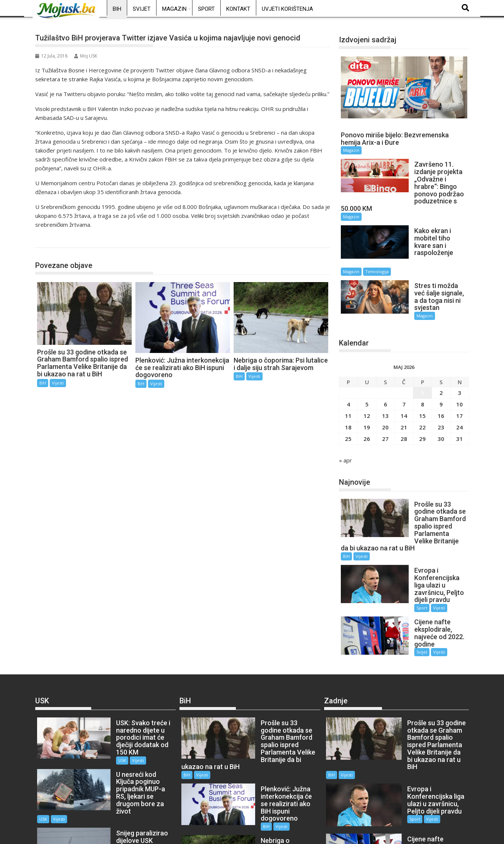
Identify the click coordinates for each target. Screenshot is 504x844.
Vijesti (58, 383)
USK (108, 699)
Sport (206, 9)
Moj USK (86, 56)
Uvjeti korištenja (287, 9)
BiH (117, 9)
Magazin (174, 9)
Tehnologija (437, 246)
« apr (345, 428)
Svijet (142, 9)
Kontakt (238, 9)
